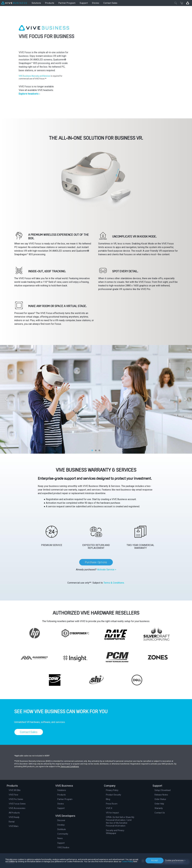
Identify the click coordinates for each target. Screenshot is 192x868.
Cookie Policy (127, 862)
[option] (96, 399)
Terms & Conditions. (114, 583)
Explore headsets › (29, 94)
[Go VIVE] (188, 3)
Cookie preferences (174, 860)
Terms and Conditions (70, 767)
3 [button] (99, 450)
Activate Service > (107, 570)
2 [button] (96, 450)
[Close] (176, 3)
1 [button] (92, 450)
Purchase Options (96, 562)
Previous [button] (7, 399)
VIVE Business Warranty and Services (35, 76)
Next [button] (185, 399)
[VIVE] (14, 3)
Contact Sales (29, 732)
